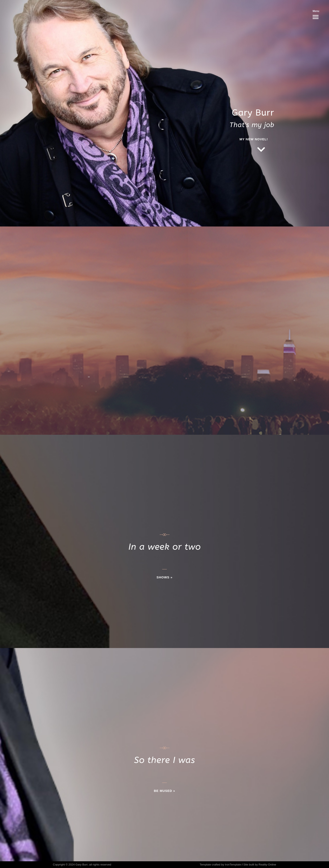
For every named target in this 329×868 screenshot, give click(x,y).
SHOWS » (164, 577)
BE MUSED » (164, 791)
